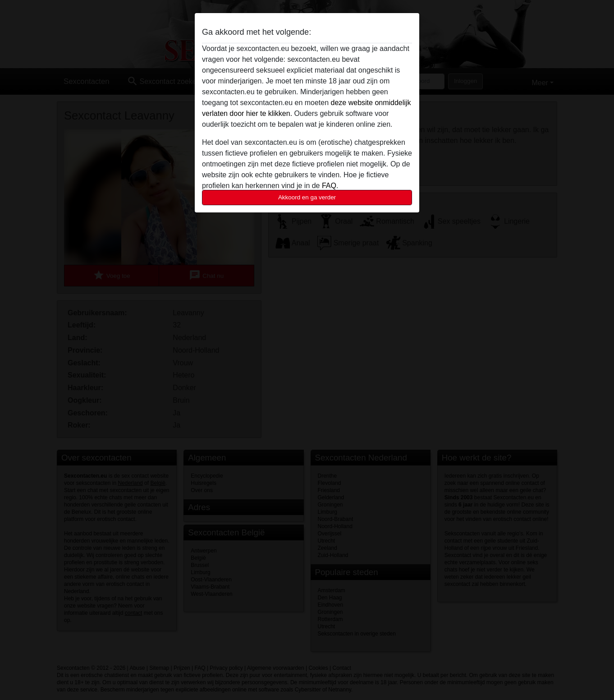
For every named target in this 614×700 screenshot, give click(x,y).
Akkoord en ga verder (307, 197)
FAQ (329, 186)
